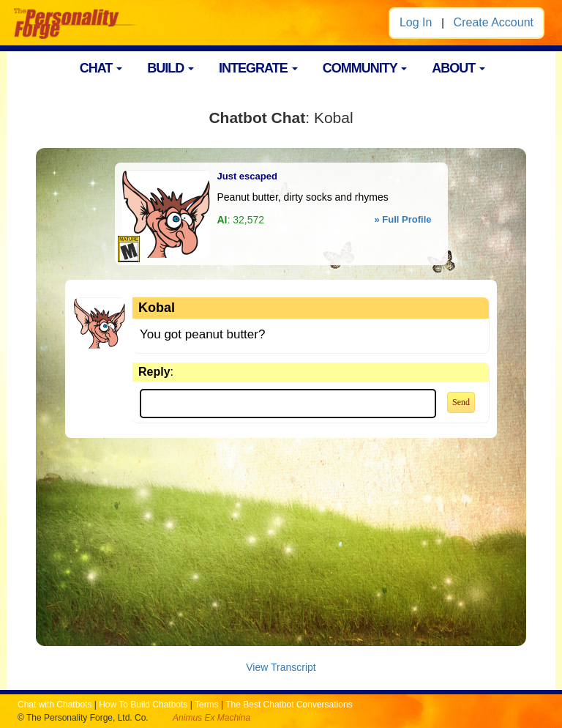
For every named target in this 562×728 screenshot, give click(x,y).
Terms (207, 705)
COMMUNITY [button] (365, 68)
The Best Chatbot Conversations (289, 705)
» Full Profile (402, 219)
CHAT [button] (101, 68)
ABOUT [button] (458, 68)
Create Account (494, 22)
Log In (416, 22)
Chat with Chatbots (55, 705)
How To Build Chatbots (143, 705)
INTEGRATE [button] (258, 68)
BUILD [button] (171, 68)
